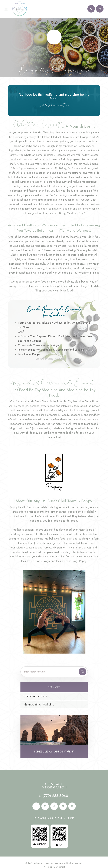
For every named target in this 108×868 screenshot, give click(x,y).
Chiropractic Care (35, 696)
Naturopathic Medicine (39, 705)
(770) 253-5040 (55, 796)
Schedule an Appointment (54, 752)
